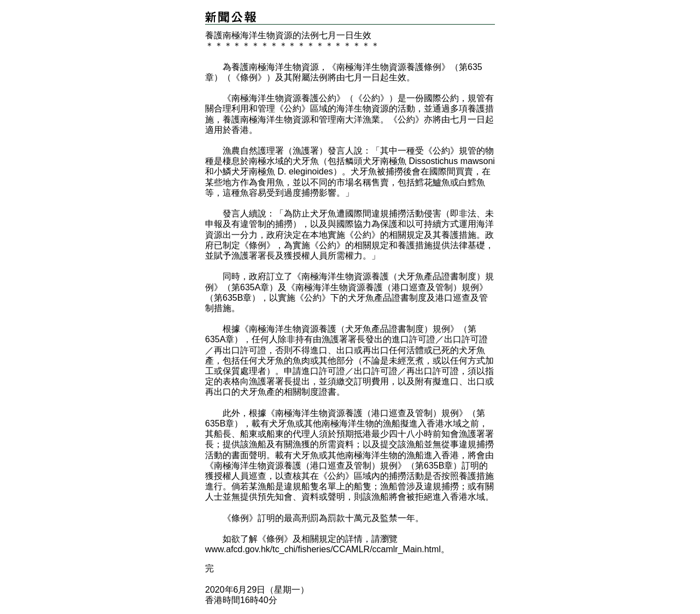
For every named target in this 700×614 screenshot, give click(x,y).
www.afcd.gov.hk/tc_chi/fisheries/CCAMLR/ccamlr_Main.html (323, 549)
